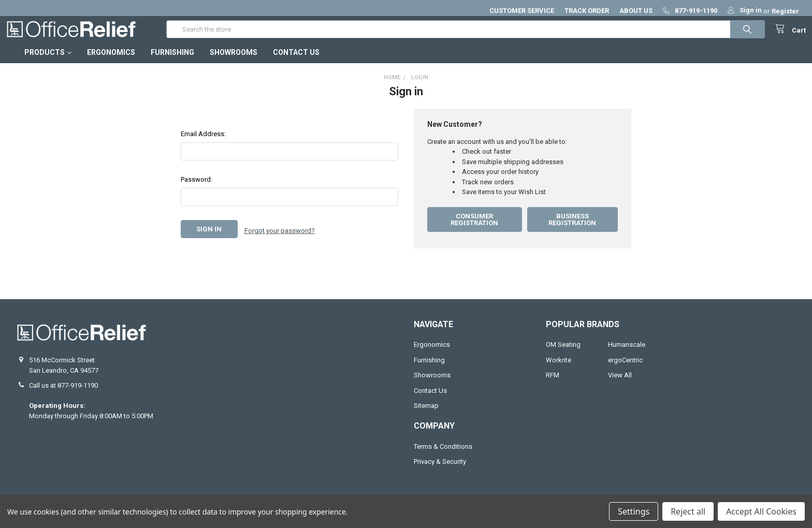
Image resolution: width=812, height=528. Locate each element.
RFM (553, 385)
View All (620, 385)
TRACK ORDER (587, 11)
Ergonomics (111, 63)
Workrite (559, 370)
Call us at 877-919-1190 (63, 396)
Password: (197, 190)
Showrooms (234, 63)
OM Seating (563, 355)
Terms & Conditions (443, 457)
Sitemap (426, 416)
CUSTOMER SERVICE (522, 11)
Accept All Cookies (761, 511)
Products (48, 63)
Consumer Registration (474, 230)
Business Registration (572, 230)
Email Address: (203, 144)
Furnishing (172, 63)
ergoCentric (625, 370)
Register (785, 11)
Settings (634, 511)
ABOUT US (636, 11)
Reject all (688, 511)
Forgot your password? (280, 239)
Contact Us (296, 63)
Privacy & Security (440, 472)
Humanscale (627, 355)
